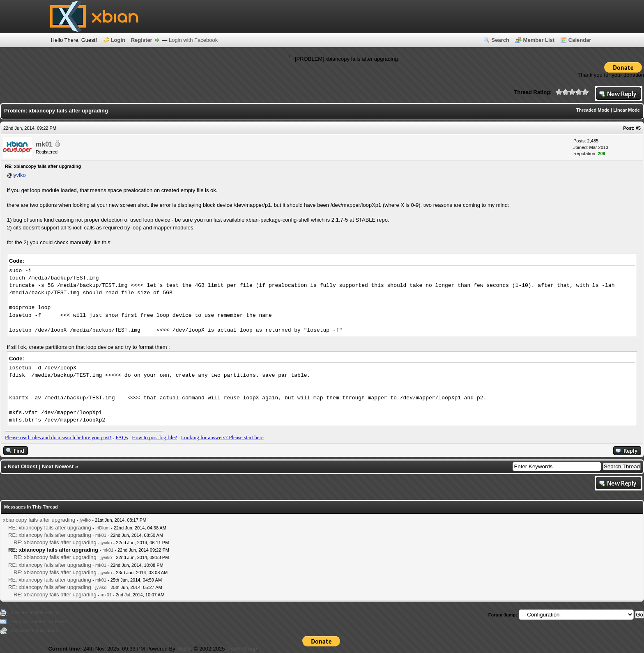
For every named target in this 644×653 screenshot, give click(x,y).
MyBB (184, 649)
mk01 (44, 144)
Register (142, 40)
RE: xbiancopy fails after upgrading (50, 528)
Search (500, 40)
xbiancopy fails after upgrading (39, 520)
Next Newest (58, 466)
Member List (539, 40)
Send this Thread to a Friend (39, 621)
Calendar (580, 40)
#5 (638, 128)
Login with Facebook (193, 40)
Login (118, 40)
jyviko (19, 175)
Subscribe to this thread (34, 630)
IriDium (102, 528)
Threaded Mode (593, 110)
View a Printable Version (35, 612)
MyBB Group (241, 649)
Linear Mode (627, 110)
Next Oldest (23, 466)
